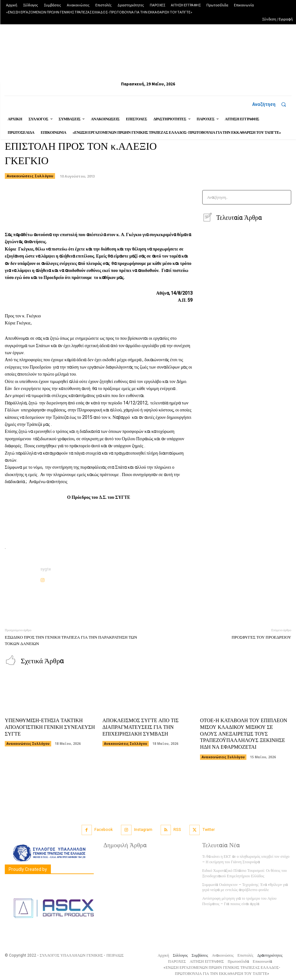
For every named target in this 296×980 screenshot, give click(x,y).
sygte (46, 569)
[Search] (284, 197)
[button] (272, 104)
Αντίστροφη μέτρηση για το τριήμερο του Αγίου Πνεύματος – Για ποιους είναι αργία (239, 901)
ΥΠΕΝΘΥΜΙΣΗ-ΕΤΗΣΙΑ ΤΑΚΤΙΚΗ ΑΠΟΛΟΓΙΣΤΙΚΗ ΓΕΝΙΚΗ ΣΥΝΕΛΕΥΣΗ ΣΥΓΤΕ (50, 727)
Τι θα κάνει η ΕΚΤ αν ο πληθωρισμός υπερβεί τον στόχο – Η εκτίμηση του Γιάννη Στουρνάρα (246, 859)
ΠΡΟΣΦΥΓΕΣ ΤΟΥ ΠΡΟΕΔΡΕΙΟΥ (261, 637)
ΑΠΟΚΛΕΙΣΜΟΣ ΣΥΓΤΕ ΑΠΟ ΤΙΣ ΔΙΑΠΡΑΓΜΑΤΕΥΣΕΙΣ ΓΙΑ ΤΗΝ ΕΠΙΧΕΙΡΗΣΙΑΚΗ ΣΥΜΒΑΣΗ (140, 727)
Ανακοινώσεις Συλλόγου (28, 743)
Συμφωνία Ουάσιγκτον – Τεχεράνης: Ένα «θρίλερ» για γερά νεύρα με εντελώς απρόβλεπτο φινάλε (245, 887)
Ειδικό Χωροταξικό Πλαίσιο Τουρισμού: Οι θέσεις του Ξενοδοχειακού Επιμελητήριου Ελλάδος (244, 873)
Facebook (104, 829)
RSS (177, 829)
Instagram (143, 829)
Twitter (209, 829)
